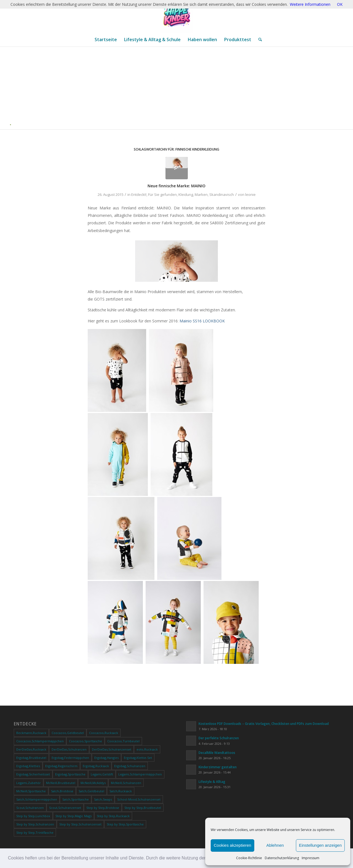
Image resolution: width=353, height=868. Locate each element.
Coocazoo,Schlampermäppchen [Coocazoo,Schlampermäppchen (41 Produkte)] (40, 741)
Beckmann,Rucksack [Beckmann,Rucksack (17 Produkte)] (31, 733)
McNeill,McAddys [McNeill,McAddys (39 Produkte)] (93, 783)
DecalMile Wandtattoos (217, 753)
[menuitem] (106, 40)
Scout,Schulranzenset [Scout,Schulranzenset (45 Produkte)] (65, 808)
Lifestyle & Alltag (212, 782)
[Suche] (258, 40)
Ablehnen (275, 845)
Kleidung (186, 194)
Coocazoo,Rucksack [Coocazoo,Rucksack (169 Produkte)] (104, 733)
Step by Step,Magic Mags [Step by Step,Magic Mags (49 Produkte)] (73, 816)
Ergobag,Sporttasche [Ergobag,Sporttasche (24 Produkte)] (70, 774)
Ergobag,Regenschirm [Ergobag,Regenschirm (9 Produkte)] (61, 766)
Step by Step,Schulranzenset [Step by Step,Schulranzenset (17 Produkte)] (80, 824)
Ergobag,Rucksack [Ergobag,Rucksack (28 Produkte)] (96, 766)
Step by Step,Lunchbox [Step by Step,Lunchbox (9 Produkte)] (33, 816)
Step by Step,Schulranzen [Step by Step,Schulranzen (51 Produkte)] (35, 824)
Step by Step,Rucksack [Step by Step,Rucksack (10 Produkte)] (113, 816)
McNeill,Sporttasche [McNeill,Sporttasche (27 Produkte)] (31, 791)
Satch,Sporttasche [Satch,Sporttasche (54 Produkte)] (76, 799)
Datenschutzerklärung (282, 858)
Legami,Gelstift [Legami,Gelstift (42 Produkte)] (102, 774)
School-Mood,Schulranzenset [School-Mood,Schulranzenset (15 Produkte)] (139, 799)
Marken (201, 194)
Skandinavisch (222, 194)
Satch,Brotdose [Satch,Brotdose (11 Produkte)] (62, 791)
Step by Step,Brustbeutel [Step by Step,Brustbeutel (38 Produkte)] (143, 808)
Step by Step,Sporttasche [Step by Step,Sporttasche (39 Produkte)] (125, 824)
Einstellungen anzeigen (320, 845)
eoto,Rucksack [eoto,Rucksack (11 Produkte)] (147, 749)
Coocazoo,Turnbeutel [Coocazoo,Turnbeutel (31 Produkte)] (123, 741)
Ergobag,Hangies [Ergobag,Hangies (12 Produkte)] (106, 758)
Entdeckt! (139, 194)
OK (340, 4)
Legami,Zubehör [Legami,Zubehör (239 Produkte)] (29, 783)
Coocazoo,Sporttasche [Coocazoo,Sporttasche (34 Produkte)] (85, 741)
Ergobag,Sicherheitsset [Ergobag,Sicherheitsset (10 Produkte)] (33, 774)
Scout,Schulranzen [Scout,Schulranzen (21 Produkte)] (30, 808)
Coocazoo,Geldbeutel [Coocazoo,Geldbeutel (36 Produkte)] (68, 733)
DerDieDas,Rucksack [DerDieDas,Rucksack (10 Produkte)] (31, 749)
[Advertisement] (179, 88)
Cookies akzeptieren (232, 845)
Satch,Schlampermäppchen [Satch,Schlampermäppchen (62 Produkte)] (37, 799)
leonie (250, 194)
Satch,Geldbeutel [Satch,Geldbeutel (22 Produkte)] (91, 791)
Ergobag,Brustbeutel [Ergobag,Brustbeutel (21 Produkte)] (31, 758)
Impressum (311, 858)
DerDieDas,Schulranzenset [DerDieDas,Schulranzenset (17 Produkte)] (112, 749)
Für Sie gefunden (162, 194)
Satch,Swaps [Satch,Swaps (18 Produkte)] (103, 799)
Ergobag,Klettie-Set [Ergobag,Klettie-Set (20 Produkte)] (138, 758)
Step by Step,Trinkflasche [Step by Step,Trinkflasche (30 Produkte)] (35, 833)
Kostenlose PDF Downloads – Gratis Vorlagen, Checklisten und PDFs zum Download (264, 724)
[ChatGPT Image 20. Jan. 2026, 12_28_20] (176, 16)
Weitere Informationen (310, 4)
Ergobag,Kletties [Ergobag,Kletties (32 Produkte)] (28, 766)
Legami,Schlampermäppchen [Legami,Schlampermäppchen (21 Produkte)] (140, 774)
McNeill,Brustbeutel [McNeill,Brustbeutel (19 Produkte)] (61, 783)
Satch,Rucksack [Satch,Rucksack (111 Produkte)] (121, 791)
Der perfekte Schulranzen (219, 738)
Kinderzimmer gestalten (218, 767)
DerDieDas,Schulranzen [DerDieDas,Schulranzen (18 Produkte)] (69, 749)
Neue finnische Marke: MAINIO (176, 186)
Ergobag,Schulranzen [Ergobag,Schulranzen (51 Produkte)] (130, 766)
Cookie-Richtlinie (249, 858)
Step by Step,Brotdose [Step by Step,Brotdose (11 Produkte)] (103, 808)
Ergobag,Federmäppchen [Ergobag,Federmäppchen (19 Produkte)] (70, 758)
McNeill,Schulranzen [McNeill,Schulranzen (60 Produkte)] (126, 783)
